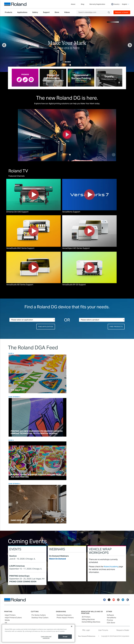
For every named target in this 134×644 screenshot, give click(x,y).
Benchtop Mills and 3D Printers (92, 612)
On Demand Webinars (59, 556)
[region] (38, 633)
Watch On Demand (57, 559)
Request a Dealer (123, 630)
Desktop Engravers (64, 615)
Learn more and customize (46, 637)
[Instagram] (118, 599)
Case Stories (14, 397)
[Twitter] (109, 599)
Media (7, 620)
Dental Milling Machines (91, 622)
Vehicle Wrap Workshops (100, 551)
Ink (6, 623)
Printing (8, 612)
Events (15, 549)
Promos (110, 620)
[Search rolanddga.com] (93, 12)
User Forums (103, 630)
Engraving (61, 612)
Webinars (57, 549)
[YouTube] (114, 599)
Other (109, 612)
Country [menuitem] (117, 4)
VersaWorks (111, 618)
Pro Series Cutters (39, 615)
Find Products (116, 327)
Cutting (35, 612)
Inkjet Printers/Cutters (13, 618)
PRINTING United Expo (19, 576)
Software (110, 615)
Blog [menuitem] (83, 4)
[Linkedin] (123, 599)
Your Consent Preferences (87, 636)
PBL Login (86, 630)
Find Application (46, 327)
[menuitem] (10, 12)
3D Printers (86, 617)
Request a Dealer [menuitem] (122, 12)
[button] (11, 44)
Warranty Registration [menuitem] (97, 4)
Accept (65, 637)
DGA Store (111, 623)
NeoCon (13, 556)
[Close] (72, 626)
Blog (11, 353)
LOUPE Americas (17, 566)
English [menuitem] (126, 4)
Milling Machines (88, 619)
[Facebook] (104, 599)
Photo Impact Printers (65, 618)
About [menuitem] (74, 4)
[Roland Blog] (128, 599)
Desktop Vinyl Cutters (40, 618)
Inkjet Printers (10, 615)
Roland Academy (111, 567)
